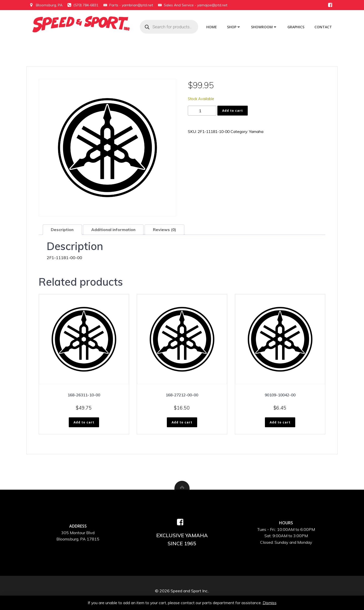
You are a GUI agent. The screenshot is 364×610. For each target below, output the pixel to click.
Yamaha (260, 132)
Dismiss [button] (270, 602)
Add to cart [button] (84, 423)
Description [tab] (63, 230)
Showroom (265, 27)
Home (212, 27)
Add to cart (233, 111)
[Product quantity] (202, 111)
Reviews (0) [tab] (166, 230)
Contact (324, 27)
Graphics (297, 27)
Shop (235, 27)
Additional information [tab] (114, 230)
